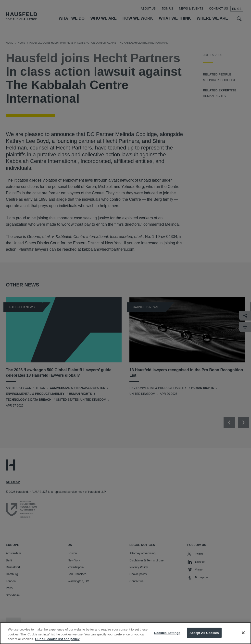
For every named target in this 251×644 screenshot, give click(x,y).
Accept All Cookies (204, 638)
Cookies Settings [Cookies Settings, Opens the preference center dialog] (167, 638)
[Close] (243, 637)
